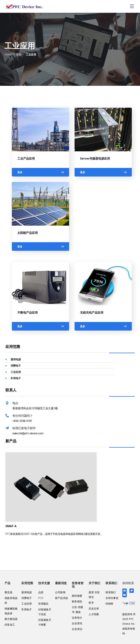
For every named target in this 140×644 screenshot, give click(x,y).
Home (8, 54)
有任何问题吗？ (23, 416)
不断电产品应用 (28, 313)
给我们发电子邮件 (24, 428)
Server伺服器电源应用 (95, 158)
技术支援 (44, 583)
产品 (7, 583)
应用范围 (27, 583)
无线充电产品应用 (92, 313)
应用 (19, 54)
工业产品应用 (26, 158)
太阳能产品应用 (28, 233)
